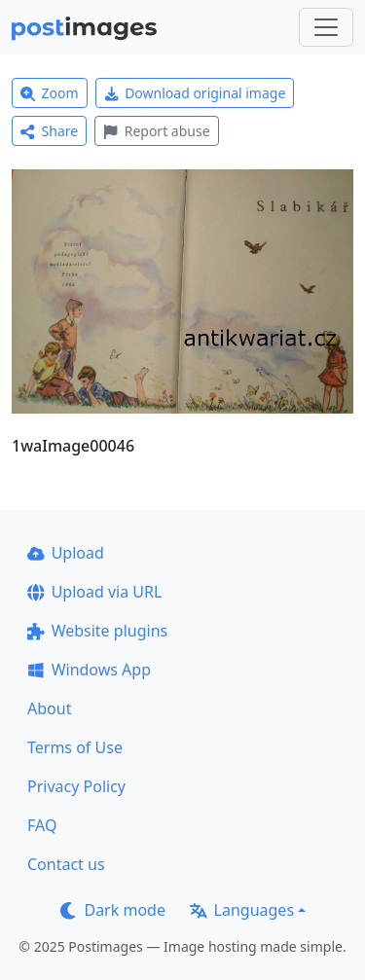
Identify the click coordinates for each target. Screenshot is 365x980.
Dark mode (113, 910)
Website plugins (97, 631)
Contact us (66, 864)
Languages (242, 910)
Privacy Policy (76, 786)
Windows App (89, 670)
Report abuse (156, 131)
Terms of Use (75, 747)
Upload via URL (94, 592)
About (49, 708)
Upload (66, 553)
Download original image (195, 93)
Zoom (50, 93)
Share (49, 131)
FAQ (42, 825)
